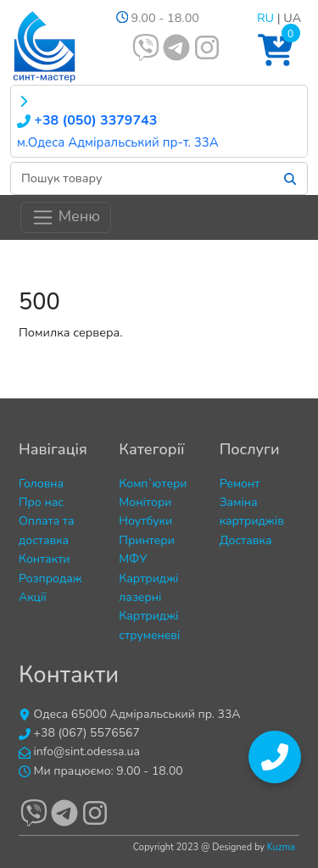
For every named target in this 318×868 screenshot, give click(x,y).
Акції (33, 597)
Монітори (145, 502)
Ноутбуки (145, 521)
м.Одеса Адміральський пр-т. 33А (118, 142)
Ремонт (240, 484)
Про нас (41, 502)
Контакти (45, 559)
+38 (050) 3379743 (87, 120)
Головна (41, 484)
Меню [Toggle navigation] (66, 217)
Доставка (246, 540)
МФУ (133, 559)
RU (265, 18)
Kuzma (281, 847)
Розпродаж (50, 579)
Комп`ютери (153, 484)
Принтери (147, 540)
